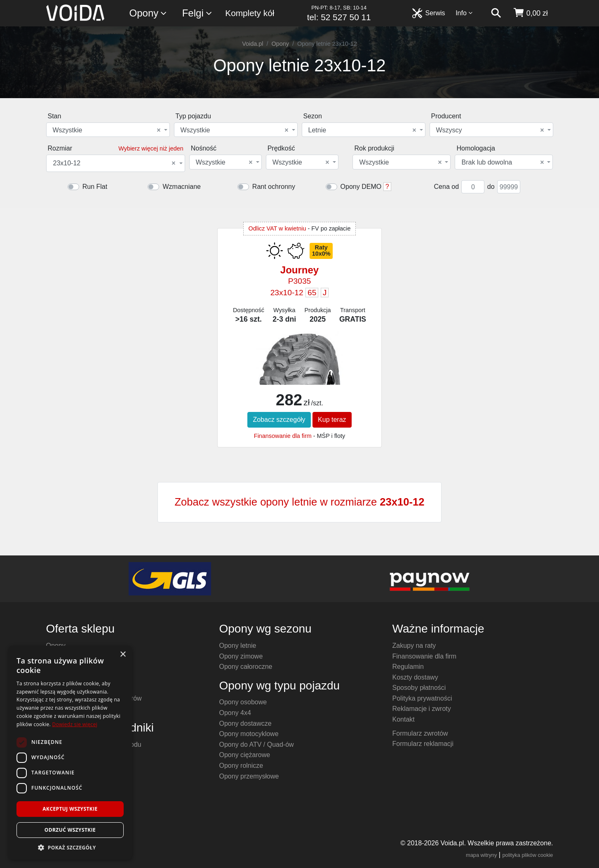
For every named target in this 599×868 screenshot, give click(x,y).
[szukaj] (496, 13)
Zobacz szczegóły (279, 420)
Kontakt (404, 719)
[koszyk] (530, 13)
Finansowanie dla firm (283, 436)
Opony (149, 13)
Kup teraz (332, 420)
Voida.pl (253, 44)
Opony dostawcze (245, 723)
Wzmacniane (181, 187)
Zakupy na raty (414, 646)
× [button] (123, 655)
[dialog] (70, 753)
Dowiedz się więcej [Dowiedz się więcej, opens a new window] (75, 724)
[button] (70, 847)
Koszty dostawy (415, 677)
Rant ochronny (274, 187)
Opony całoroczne (246, 667)
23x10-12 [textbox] (114, 163)
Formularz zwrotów (420, 733)
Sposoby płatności (419, 688)
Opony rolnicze (241, 766)
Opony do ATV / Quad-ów (257, 745)
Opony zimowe (241, 656)
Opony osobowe (243, 702)
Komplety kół (250, 13)
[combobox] (108, 130)
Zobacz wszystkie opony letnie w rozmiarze (299, 502)
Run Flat (95, 187)
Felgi (197, 13)
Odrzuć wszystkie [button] (70, 830)
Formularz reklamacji (423, 744)
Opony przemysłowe (249, 776)
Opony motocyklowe (249, 734)
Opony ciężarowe (245, 755)
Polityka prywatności (422, 698)
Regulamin (408, 667)
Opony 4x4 (235, 713)
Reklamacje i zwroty (422, 709)
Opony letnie (238, 646)
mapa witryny (481, 855)
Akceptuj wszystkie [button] (70, 809)
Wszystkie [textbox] (107, 130)
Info (464, 13)
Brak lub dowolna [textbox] (503, 162)
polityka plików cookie (527, 855)
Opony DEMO (361, 187)
